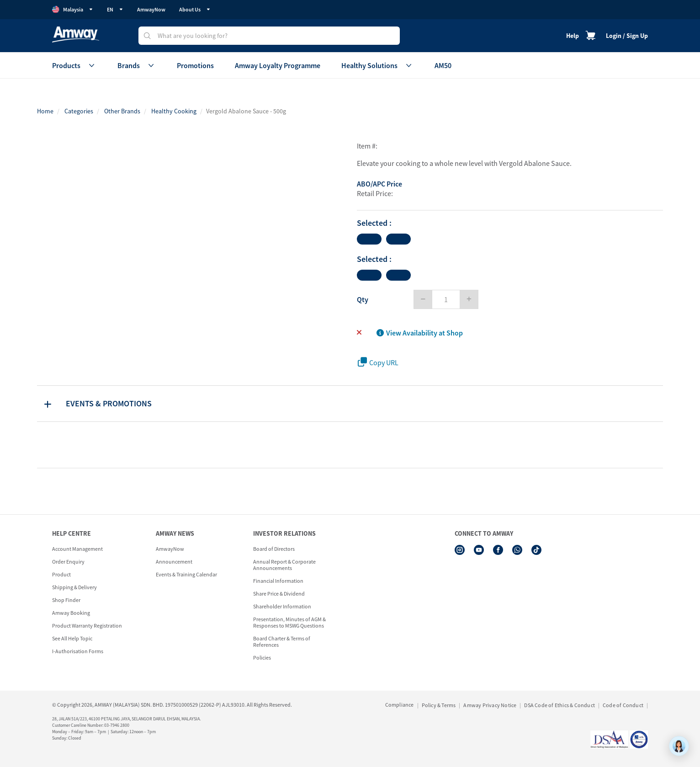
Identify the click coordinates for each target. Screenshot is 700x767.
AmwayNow (151, 9)
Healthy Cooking (174, 111)
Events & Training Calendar (186, 574)
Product (61, 574)
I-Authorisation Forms (78, 651)
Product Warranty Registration (87, 626)
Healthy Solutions (377, 65)
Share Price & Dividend (279, 594)
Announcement (174, 562)
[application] (679, 746)
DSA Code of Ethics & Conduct (559, 705)
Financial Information (278, 581)
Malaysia (73, 10)
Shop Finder (66, 600)
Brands (137, 65)
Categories (79, 111)
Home (45, 111)
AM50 (443, 65)
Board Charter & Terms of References (282, 642)
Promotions (195, 65)
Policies (262, 658)
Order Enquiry (68, 562)
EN (115, 9)
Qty (363, 299)
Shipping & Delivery (74, 587)
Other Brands (122, 111)
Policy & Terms (439, 705)
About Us (195, 9)
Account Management (77, 549)
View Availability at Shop (420, 333)
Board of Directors (274, 549)
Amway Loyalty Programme (278, 65)
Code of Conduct (623, 705)
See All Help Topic (72, 638)
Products (74, 65)
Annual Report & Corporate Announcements (284, 565)
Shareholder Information (282, 606)
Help (573, 36)
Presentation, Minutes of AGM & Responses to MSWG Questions (289, 622)
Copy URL (378, 362)
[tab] (350, 404)
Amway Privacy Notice (490, 705)
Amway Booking (71, 613)
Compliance (400, 705)
